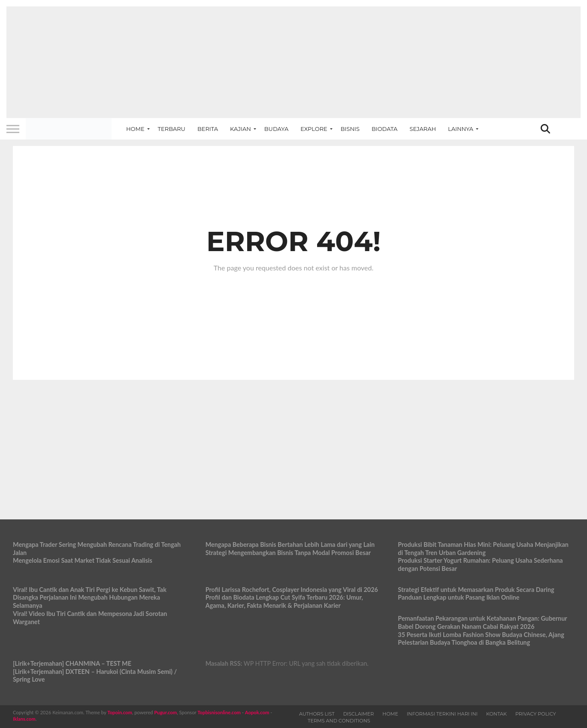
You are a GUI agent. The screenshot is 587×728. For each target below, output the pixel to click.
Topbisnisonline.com (219, 712)
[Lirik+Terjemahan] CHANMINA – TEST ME (72, 663)
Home (135, 129)
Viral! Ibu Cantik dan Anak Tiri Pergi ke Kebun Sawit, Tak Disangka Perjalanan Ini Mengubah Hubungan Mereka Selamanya (90, 598)
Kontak (496, 714)
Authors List (317, 714)
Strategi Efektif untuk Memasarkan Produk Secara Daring (476, 590)
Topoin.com (120, 712)
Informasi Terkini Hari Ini (442, 714)
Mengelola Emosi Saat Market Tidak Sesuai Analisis (83, 560)
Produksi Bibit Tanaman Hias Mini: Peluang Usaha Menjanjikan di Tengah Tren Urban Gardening (483, 549)
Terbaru (172, 129)
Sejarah (423, 129)
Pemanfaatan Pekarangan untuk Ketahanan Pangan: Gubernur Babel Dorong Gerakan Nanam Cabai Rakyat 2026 (482, 622)
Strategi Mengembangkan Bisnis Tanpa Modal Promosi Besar (288, 553)
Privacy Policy (536, 714)
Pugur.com (165, 712)
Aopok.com (257, 712)
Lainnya (461, 129)
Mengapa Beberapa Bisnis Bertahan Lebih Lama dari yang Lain (290, 544)
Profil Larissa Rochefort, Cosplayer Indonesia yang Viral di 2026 (292, 590)
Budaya (276, 129)
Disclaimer (359, 714)
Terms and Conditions (339, 721)
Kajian (241, 129)
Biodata (384, 129)
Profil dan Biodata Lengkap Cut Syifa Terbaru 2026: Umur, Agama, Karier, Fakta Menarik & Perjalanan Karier (284, 601)
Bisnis (350, 129)
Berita (208, 129)
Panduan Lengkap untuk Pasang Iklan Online (458, 597)
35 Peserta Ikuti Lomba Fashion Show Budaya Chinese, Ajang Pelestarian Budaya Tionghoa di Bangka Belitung (481, 639)
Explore (314, 129)
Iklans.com (24, 719)
